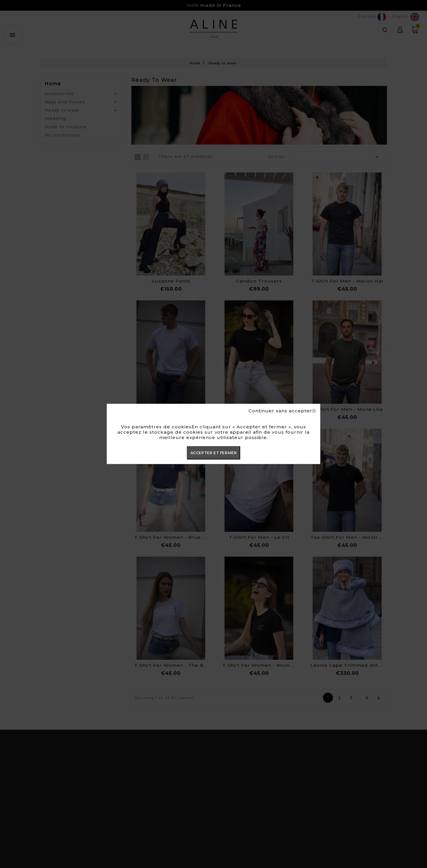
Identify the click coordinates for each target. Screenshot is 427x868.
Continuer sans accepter (282, 411)
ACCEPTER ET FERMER (214, 453)
